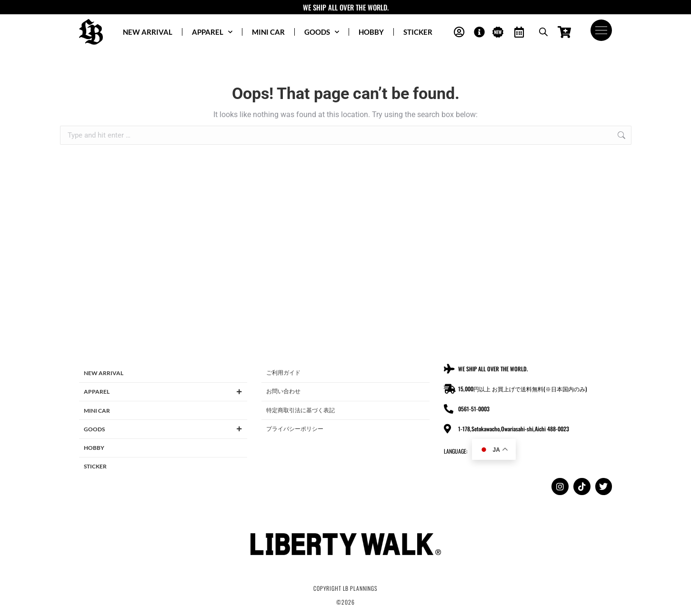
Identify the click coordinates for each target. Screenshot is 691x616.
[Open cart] (565, 32)
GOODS (322, 32)
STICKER (418, 32)
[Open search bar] (543, 32)
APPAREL (212, 32)
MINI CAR (268, 32)
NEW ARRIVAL (148, 32)
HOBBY (371, 32)
